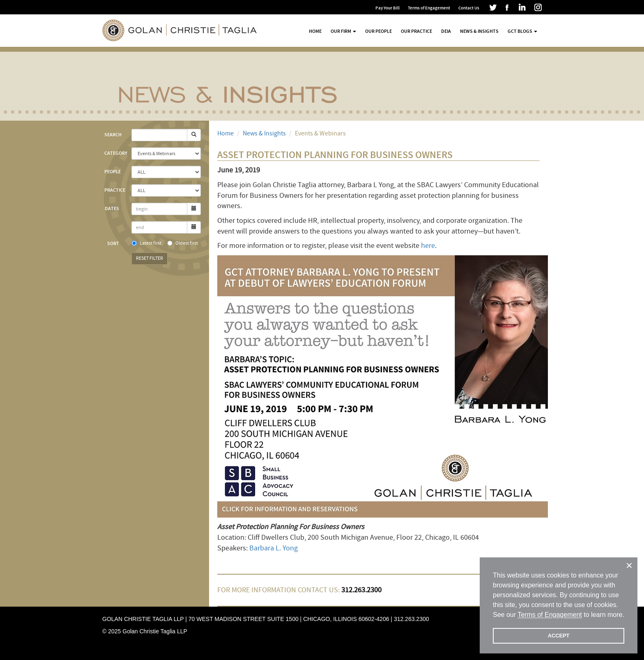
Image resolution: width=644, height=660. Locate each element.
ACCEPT (559, 636)
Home (315, 31)
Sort (113, 243)
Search (113, 135)
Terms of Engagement (429, 8)
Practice (115, 190)
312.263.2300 (412, 619)
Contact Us (469, 8)
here (428, 246)
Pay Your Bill (388, 8)
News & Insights (479, 31)
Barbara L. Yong (274, 548)
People (113, 172)
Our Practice (416, 31)
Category (115, 153)
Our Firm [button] (343, 31)
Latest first (146, 243)
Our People (378, 31)
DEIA (446, 31)
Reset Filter (149, 258)
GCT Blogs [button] (522, 31)
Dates (112, 209)
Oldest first (183, 243)
